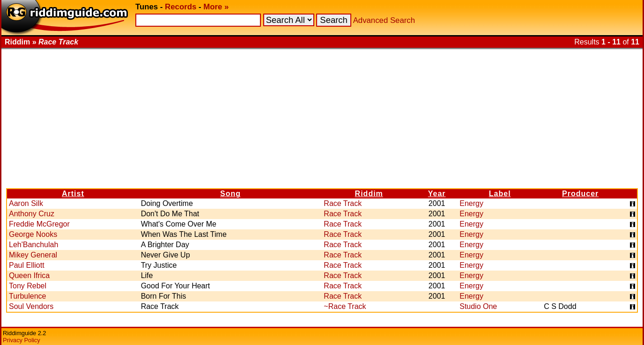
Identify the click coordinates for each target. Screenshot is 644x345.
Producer (580, 194)
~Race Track (345, 306)
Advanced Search (384, 20)
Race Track (343, 203)
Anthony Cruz (32, 214)
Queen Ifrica (29, 275)
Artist (73, 194)
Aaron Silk (26, 203)
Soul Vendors (31, 306)
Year (437, 194)
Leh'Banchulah (33, 245)
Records (181, 7)
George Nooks (33, 234)
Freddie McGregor (39, 224)
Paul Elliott (27, 265)
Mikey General (33, 255)
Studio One (478, 306)
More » (216, 7)
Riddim (369, 194)
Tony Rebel (28, 286)
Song (230, 194)
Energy (471, 203)
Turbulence (27, 296)
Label (500, 194)
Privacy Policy (22, 340)
